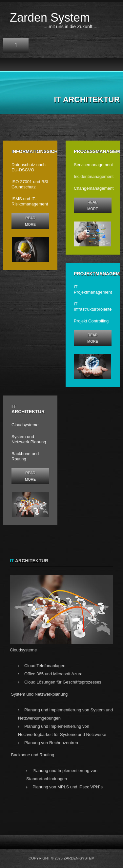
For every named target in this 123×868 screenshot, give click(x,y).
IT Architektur (28, 409)
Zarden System (50, 18)
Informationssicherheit (43, 151)
